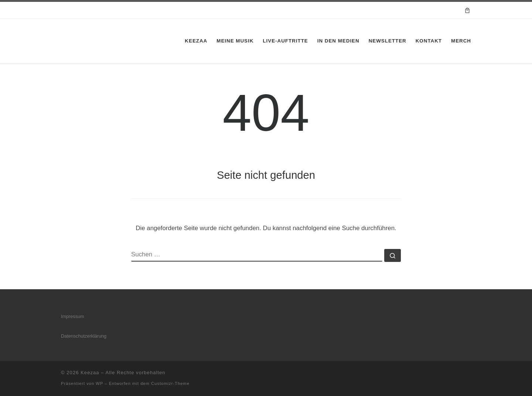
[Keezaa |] (93, 40)
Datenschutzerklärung (84, 336)
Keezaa (90, 373)
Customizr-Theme (170, 383)
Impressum (73, 317)
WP (99, 383)
